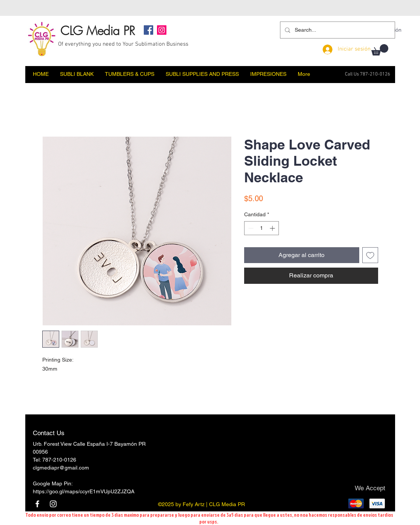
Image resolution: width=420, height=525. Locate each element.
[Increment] (273, 228)
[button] (380, 50)
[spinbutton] (262, 228)
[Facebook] (148, 30)
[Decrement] (250, 228)
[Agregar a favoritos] (370, 255)
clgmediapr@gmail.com (61, 468)
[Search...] (337, 30)
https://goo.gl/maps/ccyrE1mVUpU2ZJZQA (84, 491)
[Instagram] (162, 30)
